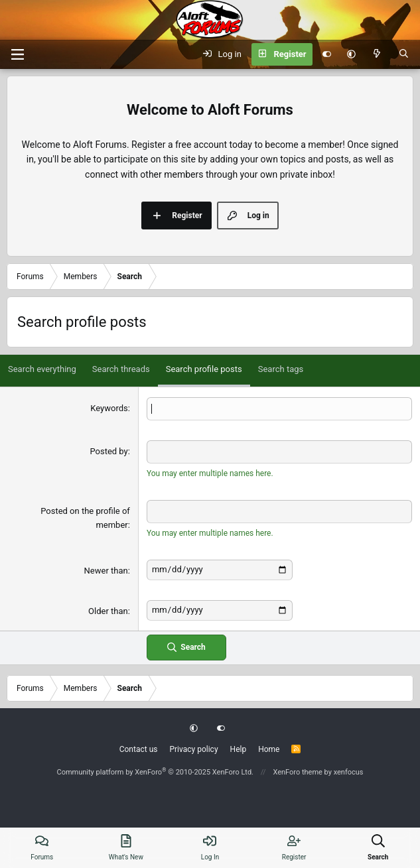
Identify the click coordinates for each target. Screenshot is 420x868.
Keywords (109, 408)
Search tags (281, 369)
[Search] (404, 54)
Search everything (42, 369)
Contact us (139, 749)
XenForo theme (298, 772)
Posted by (108, 451)
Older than (108, 611)
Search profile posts (204, 369)
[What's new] (377, 54)
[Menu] (17, 54)
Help (239, 749)
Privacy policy (193, 749)
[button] (351, 54)
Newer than (106, 571)
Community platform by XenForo (155, 772)
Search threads (121, 369)
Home (269, 749)
